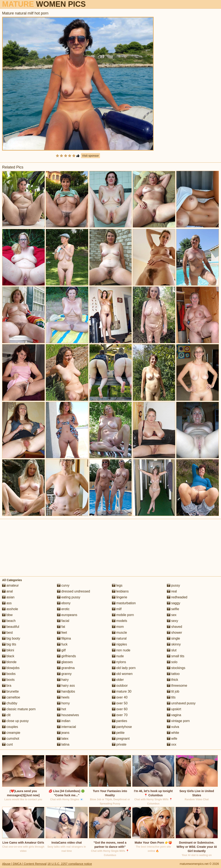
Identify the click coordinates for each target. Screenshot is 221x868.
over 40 (120, 697)
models (120, 621)
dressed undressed (74, 591)
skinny (174, 644)
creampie (11, 733)
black (8, 656)
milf (117, 609)
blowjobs (11, 668)
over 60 (120, 709)
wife (172, 739)
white (173, 733)
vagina (174, 715)
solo (172, 662)
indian (64, 721)
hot (62, 709)
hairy (63, 680)
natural (119, 638)
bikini (8, 650)
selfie (173, 609)
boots (8, 680)
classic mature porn (19, 709)
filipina (64, 638)
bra (7, 686)
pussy (173, 585)
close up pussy (15, 721)
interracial (67, 727)
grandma (66, 668)
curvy (63, 585)
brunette (10, 691)
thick (172, 680)
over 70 (120, 715)
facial (63, 621)
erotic (63, 609)
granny (64, 674)
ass (7, 603)
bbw (7, 615)
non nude (121, 650)
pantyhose (122, 727)
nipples (119, 644)
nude (118, 656)
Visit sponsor (91, 156)
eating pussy (69, 597)
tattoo (173, 674)
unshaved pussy (181, 703)
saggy (174, 603)
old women (122, 674)
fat (61, 627)
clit (6, 715)
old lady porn (124, 668)
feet (62, 633)
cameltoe (11, 697)
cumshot (11, 739)
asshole (10, 609)
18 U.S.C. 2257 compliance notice (70, 864)
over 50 (120, 703)
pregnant (121, 739)
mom (118, 627)
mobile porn (123, 615)
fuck (62, 644)
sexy (172, 621)
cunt (7, 744)
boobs (9, 674)
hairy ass (66, 686)
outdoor (120, 686)
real (172, 591)
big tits (9, 644)
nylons (119, 662)
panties (120, 721)
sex (172, 615)
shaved (174, 627)
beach (9, 621)
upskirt (174, 709)
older (118, 680)
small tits (176, 656)
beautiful (11, 627)
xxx (172, 744)
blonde (9, 662)
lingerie (120, 597)
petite (118, 733)
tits (171, 697)
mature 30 (122, 691)
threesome (177, 686)
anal (7, 591)
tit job (173, 691)
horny (63, 703)
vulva (173, 727)
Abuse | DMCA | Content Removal (24, 864)
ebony (64, 603)
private (119, 744)
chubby (10, 703)
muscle (119, 633)
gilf (61, 650)
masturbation (124, 603)
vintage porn (178, 721)
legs (117, 585)
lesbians (120, 591)
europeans (67, 615)
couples (10, 727)
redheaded (177, 597)
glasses (65, 662)
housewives (68, 715)
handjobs (66, 691)
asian (8, 597)
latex (63, 739)
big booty (11, 638)
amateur (10, 585)
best (7, 633)
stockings (176, 668)
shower (174, 633)
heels (63, 697)
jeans (63, 733)
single (173, 638)
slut (172, 650)
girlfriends (67, 656)
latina (63, 744)
